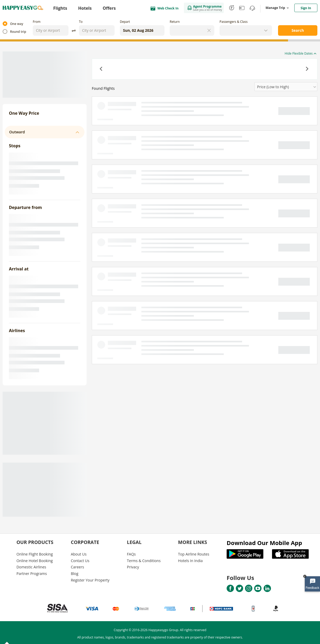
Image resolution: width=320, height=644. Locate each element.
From (37, 22)
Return (175, 22)
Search (298, 30)
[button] (102, 69)
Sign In (306, 8)
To (81, 22)
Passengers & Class (234, 22)
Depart (125, 22)
